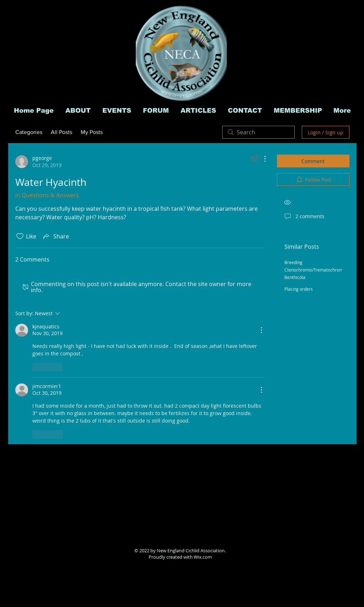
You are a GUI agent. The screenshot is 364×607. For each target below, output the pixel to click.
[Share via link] (55, 236)
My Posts (92, 132)
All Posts (61, 132)
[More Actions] (261, 159)
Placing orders (299, 289)
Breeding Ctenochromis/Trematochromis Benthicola (315, 270)
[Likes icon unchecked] (20, 236)
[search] (258, 132)
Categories (29, 132)
